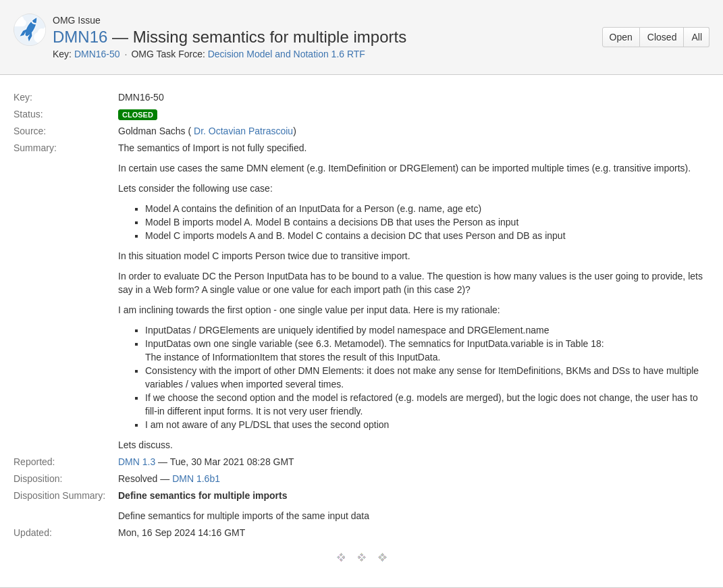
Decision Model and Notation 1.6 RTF (287, 54)
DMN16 (80, 37)
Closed (662, 37)
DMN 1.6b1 (196, 479)
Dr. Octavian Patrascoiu (243, 131)
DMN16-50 (97, 54)
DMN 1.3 (137, 462)
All (697, 37)
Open (621, 37)
